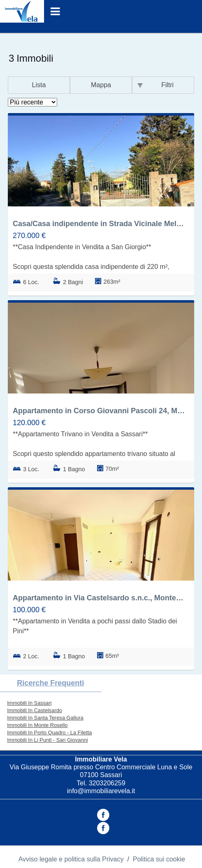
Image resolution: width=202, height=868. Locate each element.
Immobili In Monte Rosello (37, 725)
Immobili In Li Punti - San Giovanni (47, 740)
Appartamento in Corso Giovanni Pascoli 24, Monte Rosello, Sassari (99, 411)
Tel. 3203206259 (101, 783)
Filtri (167, 85)
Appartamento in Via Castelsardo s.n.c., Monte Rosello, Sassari (99, 598)
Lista (39, 85)
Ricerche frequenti (50, 683)
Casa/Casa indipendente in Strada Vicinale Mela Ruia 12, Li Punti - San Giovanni (99, 224)
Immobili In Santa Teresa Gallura (45, 718)
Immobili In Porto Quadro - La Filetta (49, 733)
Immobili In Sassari (29, 703)
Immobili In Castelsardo (35, 710)
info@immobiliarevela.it (101, 791)
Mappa (101, 85)
